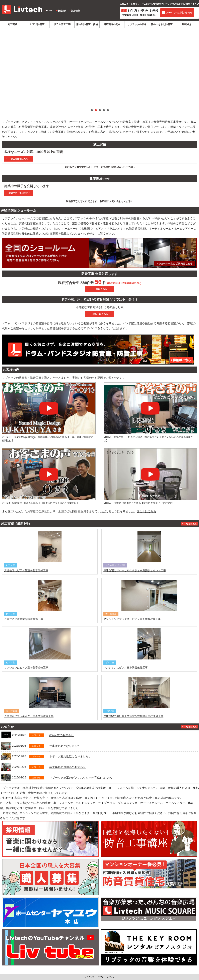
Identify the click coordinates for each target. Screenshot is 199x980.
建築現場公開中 (112, 24)
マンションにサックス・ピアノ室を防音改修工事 (132, 619)
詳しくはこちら (146, 511)
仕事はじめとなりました (65, 746)
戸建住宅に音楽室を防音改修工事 (24, 619)
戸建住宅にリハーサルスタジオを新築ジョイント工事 (135, 570)
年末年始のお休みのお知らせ (68, 767)
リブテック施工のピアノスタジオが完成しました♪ (81, 778)
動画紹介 (187, 24)
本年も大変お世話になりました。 (70, 756)
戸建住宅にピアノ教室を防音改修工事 (26, 570)
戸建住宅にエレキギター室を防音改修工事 (29, 716)
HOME (49, 11)
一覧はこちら (191, 524)
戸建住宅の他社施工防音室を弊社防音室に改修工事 (133, 716)
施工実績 (12, 24)
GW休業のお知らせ (62, 735)
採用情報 (76, 11)
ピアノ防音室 (37, 24)
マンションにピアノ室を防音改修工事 (26, 668)
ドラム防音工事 (62, 24)
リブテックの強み (137, 24)
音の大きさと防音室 (162, 24)
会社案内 (62, 11)
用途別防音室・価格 (87, 24)
